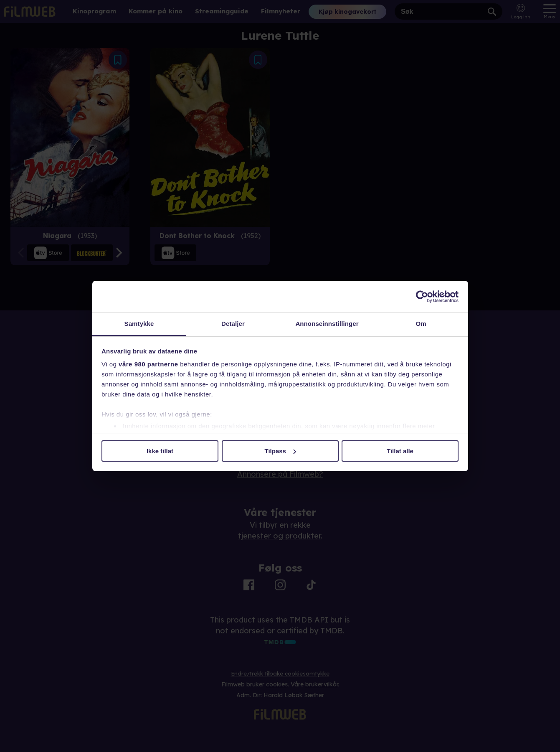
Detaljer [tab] (233, 324)
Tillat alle (400, 451)
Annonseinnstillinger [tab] (327, 324)
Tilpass (280, 451)
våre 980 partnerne (148, 364)
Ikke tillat (160, 451)
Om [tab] (421, 324)
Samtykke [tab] (139, 324)
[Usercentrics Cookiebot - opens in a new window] (422, 297)
